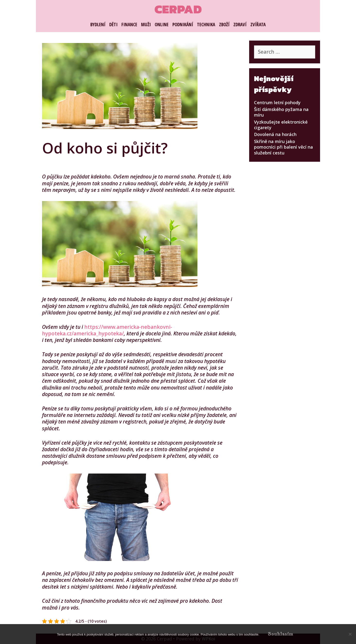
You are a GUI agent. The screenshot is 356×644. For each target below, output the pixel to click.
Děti (113, 25)
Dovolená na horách (275, 134)
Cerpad (178, 9)
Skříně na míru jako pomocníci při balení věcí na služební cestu (284, 147)
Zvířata (258, 25)
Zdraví (240, 25)
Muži (146, 25)
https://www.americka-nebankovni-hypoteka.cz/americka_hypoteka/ (107, 330)
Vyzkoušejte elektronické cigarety (281, 125)
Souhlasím (280, 634)
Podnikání (183, 25)
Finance (129, 25)
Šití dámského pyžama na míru (281, 112)
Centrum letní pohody (277, 102)
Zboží (224, 25)
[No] (350, 634)
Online (162, 25)
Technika (206, 25)
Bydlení (98, 25)
